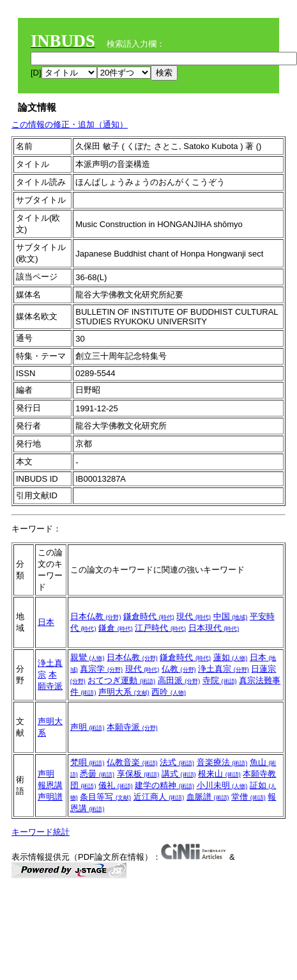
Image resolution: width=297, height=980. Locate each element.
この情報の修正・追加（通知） (70, 124)
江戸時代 (160, 628)
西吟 (169, 692)
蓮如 (231, 657)
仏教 (179, 669)
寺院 (220, 680)
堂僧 (248, 797)
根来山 (219, 774)
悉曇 (97, 774)
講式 (179, 774)
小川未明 (222, 785)
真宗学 (101, 669)
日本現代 (214, 628)
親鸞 (88, 657)
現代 (194, 616)
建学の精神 (164, 785)
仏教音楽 (132, 762)
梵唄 (88, 762)
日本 (46, 622)
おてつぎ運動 (121, 680)
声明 (88, 727)
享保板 (138, 774)
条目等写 (105, 797)
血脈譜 (208, 797)
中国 (231, 616)
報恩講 (50, 785)
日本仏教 (96, 616)
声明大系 (124, 692)
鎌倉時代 (149, 616)
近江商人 (159, 797)
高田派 (179, 680)
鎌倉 (116, 628)
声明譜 (50, 797)
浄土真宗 (224, 669)
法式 (177, 762)
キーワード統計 (41, 832)
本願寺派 (132, 727)
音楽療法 (222, 762)
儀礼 (116, 785)
